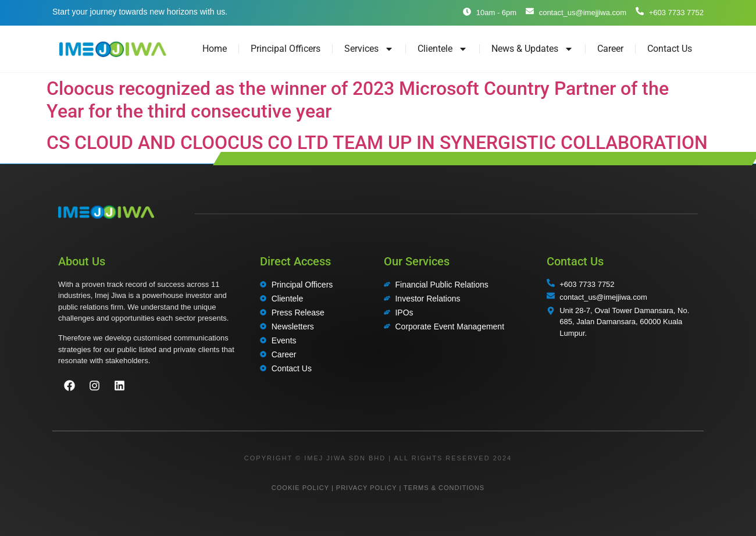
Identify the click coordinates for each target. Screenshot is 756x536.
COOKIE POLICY (300, 488)
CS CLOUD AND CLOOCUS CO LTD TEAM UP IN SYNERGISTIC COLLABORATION (377, 143)
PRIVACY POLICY (366, 488)
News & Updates (532, 49)
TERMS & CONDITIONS (444, 488)
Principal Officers (286, 49)
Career (610, 49)
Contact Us (670, 49)
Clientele (443, 49)
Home (215, 49)
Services (369, 49)
